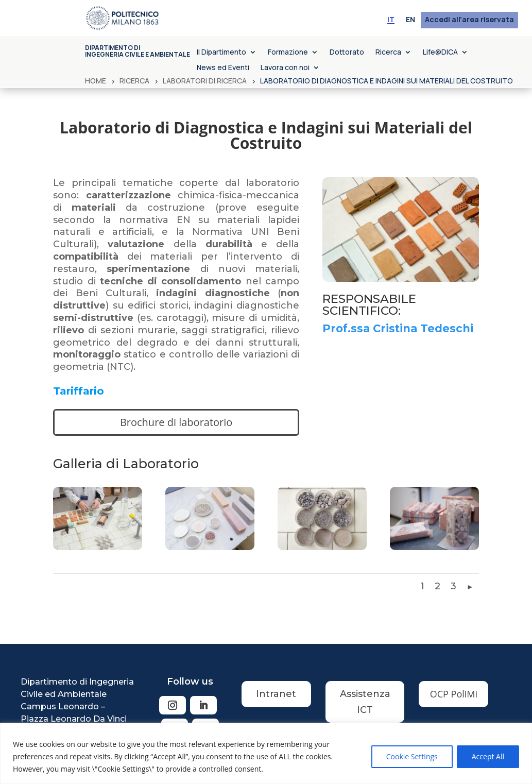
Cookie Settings (412, 756)
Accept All (488, 756)
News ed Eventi (223, 68)
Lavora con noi (285, 68)
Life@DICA (440, 53)
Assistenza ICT (365, 702)
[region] (266, 753)
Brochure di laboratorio (176, 422)
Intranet (276, 694)
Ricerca (388, 53)
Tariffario (79, 391)
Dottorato (347, 53)
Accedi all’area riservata (469, 20)
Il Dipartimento (221, 53)
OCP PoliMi (454, 694)
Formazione (288, 53)
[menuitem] (391, 20)
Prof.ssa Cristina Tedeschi (398, 328)
